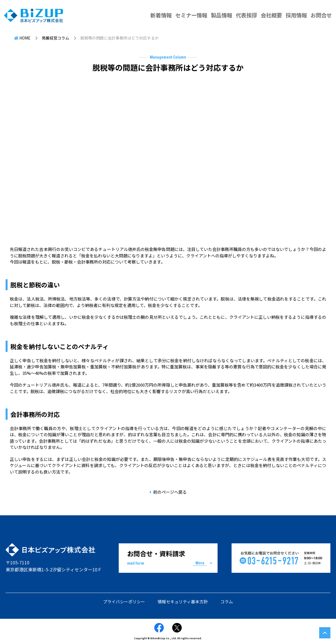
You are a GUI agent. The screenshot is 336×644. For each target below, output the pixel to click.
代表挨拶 (246, 15)
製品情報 (221, 15)
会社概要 (271, 15)
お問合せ (321, 15)
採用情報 (296, 15)
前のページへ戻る (170, 492)
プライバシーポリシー (124, 602)
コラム (227, 602)
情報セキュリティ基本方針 (183, 602)
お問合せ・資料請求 (168, 558)
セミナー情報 (191, 15)
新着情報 (161, 15)
